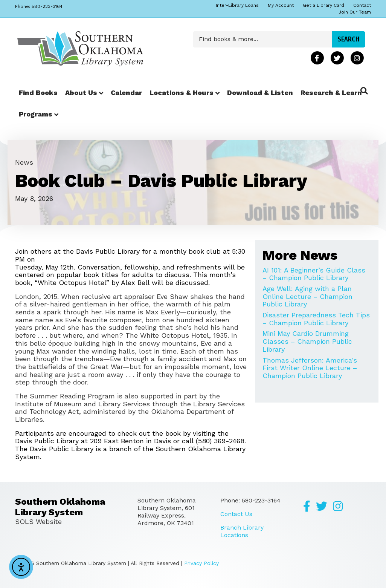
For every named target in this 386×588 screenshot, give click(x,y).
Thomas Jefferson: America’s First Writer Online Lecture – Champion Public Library (310, 368)
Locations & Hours (182, 93)
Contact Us (236, 514)
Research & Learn (331, 93)
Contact (362, 5)
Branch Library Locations (242, 531)
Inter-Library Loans (237, 5)
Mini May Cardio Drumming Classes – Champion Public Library (307, 341)
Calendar (126, 93)
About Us (81, 93)
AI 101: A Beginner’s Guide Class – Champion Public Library (314, 274)
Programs (36, 114)
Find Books (38, 93)
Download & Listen (260, 93)
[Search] (364, 91)
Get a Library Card (323, 5)
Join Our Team (355, 12)
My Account (281, 5)
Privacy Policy (201, 563)
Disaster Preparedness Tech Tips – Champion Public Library (316, 319)
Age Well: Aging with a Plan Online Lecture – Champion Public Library (307, 296)
